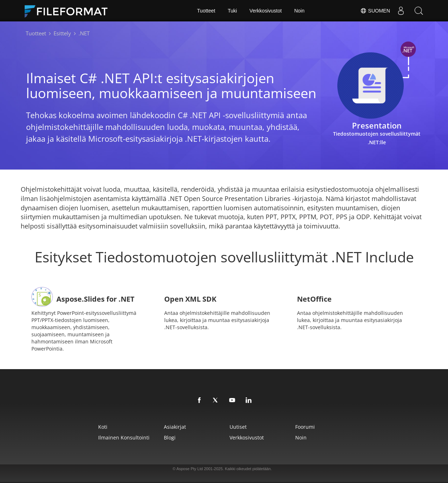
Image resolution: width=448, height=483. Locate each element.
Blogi (170, 437)
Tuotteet (206, 11)
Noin (299, 11)
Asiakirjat (175, 427)
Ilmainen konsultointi (124, 437)
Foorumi (305, 427)
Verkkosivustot (266, 11)
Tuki (232, 11)
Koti (103, 427)
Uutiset (238, 427)
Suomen (375, 11)
